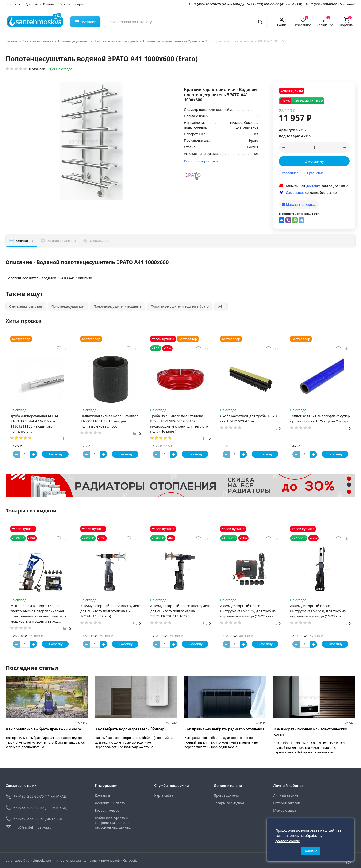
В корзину (314, 161)
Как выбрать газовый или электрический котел (311, 732)
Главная (12, 41)
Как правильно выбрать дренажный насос (44, 729)
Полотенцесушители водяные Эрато (170, 41)
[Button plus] (34, 454)
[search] (260, 22)
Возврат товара (71, 4)
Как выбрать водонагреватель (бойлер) (131, 729)
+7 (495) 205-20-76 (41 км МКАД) (216, 4)
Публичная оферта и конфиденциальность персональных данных (113, 823)
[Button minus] (16, 454)
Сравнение (315, 173)
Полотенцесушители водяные (116, 41)
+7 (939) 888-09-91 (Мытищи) (331, 4)
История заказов (287, 803)
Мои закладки (284, 810)
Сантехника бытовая (38, 41)
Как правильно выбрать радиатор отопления (224, 729)
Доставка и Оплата (40, 4)
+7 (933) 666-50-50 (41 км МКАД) (275, 4)
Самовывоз (295, 193)
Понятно (311, 851)
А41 (205, 41)
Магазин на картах (299, 205)
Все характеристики (201, 161)
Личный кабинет (286, 795)
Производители (226, 795)
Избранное (290, 173)
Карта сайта (164, 795)
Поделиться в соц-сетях (300, 214)
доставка (313, 186)
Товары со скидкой (229, 803)
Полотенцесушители (73, 41)
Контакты (13, 4)
